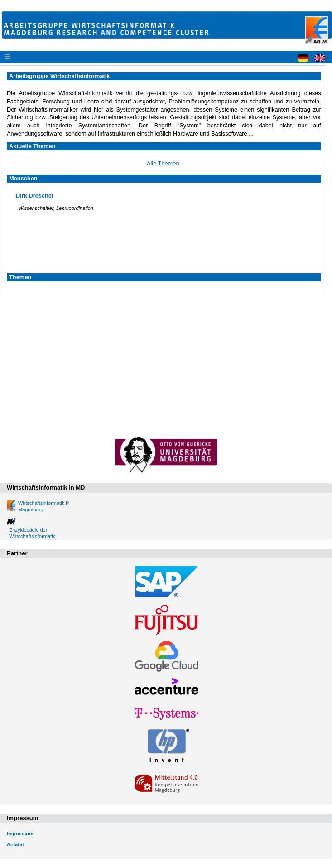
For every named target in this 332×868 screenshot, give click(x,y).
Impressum (20, 834)
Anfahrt (16, 844)
